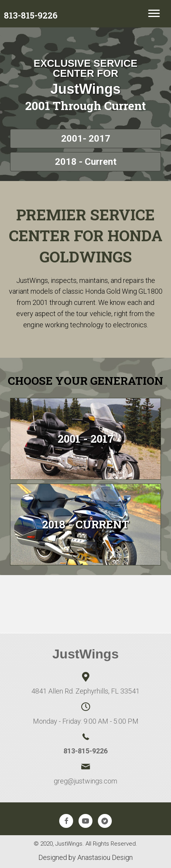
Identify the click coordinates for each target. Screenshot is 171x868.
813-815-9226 (85, 751)
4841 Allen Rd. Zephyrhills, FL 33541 (85, 691)
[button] (85, 139)
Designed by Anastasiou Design (85, 857)
